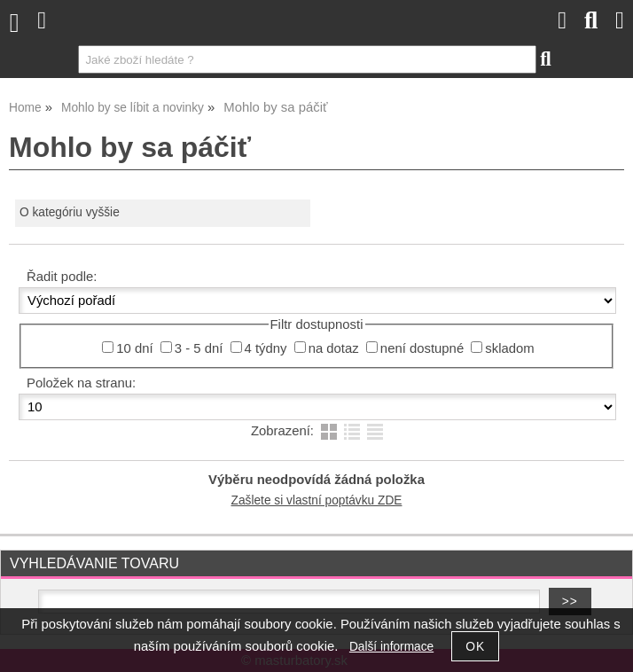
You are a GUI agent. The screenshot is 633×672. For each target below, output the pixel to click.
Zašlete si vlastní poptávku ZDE (317, 500)
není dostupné (422, 348)
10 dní (134, 348)
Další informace (391, 647)
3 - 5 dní (199, 348)
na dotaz (334, 348)
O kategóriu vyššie (70, 212)
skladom (509, 348)
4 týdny (266, 348)
